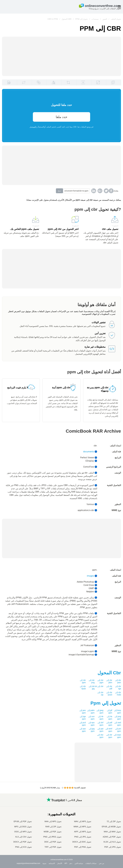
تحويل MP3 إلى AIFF (83, 832)
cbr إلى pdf (109, 688)
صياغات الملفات (91, 863)
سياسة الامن (79, 863)
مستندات (95, 19)
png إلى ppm (118, 718)
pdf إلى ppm (109, 724)
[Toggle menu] (119, 7)
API (66, 863)
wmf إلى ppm (109, 730)
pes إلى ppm (82, 712)
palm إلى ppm (91, 712)
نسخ (59, 191)
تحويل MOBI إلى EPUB (111, 827)
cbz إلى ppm (100, 736)
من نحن (101, 863)
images (90, 576)
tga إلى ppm (83, 718)
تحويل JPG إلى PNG (83, 837)
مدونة (44, 863)
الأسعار (60, 863)
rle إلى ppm (101, 718)
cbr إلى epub (83, 688)
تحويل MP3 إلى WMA (82, 827)
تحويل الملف (116, 19)
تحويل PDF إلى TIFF (53, 847)
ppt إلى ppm (100, 730)
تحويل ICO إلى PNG (23, 847)
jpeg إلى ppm (100, 712)
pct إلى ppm (118, 730)
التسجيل (33, 127)
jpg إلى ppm (92, 730)
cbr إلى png (92, 681)
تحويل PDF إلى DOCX (23, 842)
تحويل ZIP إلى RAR (53, 827)
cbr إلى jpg (92, 688)
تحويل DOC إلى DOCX (82, 842)
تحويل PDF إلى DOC (53, 842)
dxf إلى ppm (100, 724)
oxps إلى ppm (117, 736)
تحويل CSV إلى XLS (23, 837)
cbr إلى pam (118, 681)
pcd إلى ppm (82, 724)
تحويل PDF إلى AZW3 (112, 837)
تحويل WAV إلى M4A (112, 832)
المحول (109, 673)
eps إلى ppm (91, 724)
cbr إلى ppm (83, 681)
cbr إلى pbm (109, 681)
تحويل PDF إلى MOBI (53, 832)
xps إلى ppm (83, 730)
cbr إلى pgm (100, 681)
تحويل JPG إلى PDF (113, 847)
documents (89, 452)
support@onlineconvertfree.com (28, 863)
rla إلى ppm (109, 718)
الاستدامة (52, 863)
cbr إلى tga (118, 688)
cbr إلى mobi (118, 694)
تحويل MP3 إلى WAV (83, 821)
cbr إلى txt (99, 686)
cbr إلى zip (100, 694)
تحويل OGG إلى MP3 (23, 827)
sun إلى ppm (91, 718)
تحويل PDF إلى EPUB (23, 821)
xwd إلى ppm (118, 724)
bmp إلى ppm (117, 712)
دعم (71, 863)
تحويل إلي (106, 703)
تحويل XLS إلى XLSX (112, 842)
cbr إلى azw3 (109, 694)
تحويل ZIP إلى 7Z (114, 821)
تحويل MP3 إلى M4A (53, 821)
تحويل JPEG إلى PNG (52, 837)
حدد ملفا (62, 117)
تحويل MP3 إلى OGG (23, 832)
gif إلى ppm (110, 712)
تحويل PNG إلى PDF (83, 847)
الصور (105, 19)
